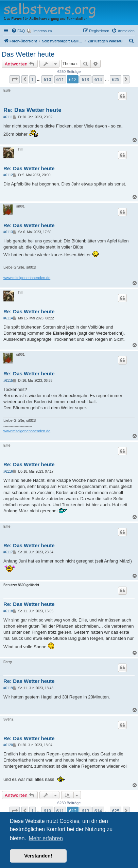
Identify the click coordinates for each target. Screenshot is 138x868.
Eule (7, 90)
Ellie (7, 445)
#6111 (8, 117)
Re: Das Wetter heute (32, 110)
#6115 (8, 381)
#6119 (8, 688)
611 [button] (60, 79)
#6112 (8, 175)
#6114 (8, 318)
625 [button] (116, 79)
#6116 (8, 471)
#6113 (8, 232)
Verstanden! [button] (38, 856)
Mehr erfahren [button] (46, 838)
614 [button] (98, 79)
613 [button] (85, 79)
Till (20, 149)
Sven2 (8, 719)
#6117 (8, 552)
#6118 (8, 611)
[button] (15, 79)
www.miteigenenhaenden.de (27, 278)
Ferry (8, 662)
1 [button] (32, 79)
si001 (20, 206)
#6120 (8, 745)
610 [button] (47, 79)
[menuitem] (18, 31)
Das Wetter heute (28, 54)
